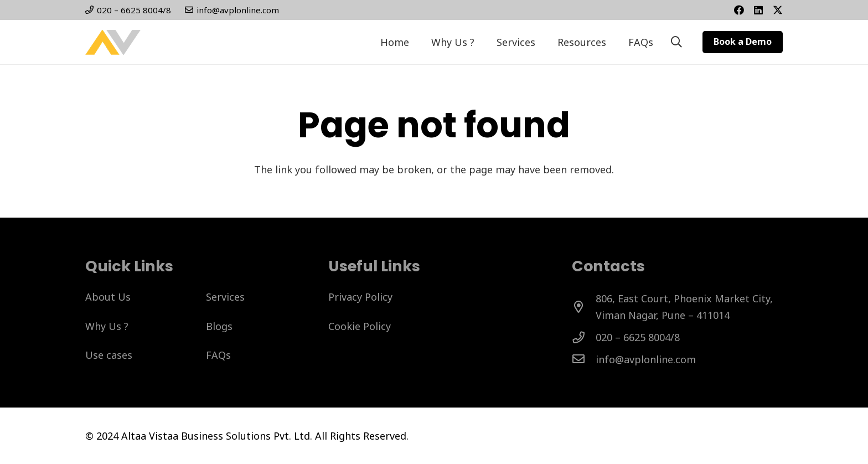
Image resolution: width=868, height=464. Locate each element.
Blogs (219, 326)
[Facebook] (739, 10)
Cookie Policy (360, 326)
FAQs (218, 355)
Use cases (109, 355)
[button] (676, 42)
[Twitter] (778, 10)
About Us (108, 297)
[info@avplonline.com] (584, 359)
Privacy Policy (360, 297)
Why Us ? (107, 326)
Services (225, 297)
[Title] (758, 10)
